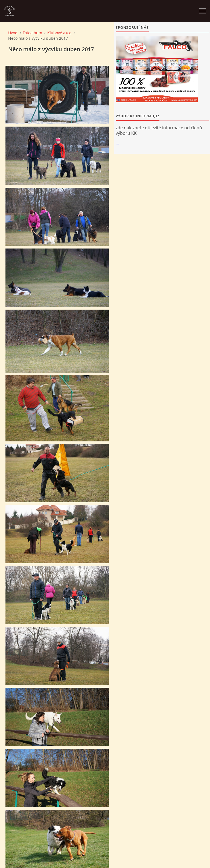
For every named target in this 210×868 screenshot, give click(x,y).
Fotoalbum (32, 33)
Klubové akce (59, 33)
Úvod (13, 33)
